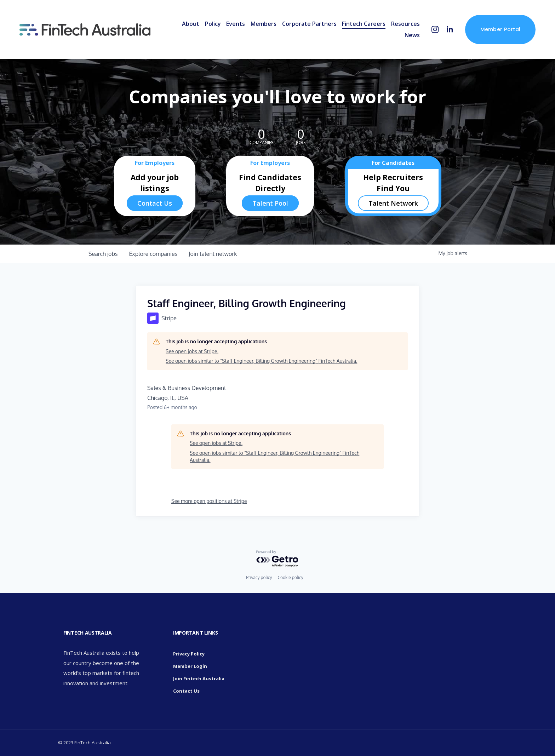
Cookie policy (290, 577)
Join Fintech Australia (199, 678)
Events (233, 25)
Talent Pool (270, 203)
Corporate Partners (307, 25)
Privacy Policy (189, 654)
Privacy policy (259, 577)
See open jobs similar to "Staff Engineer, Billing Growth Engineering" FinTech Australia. (261, 361)
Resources (403, 25)
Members (261, 25)
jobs (103, 254)
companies (153, 254)
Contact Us (155, 203)
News (410, 37)
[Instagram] (433, 31)
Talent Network (393, 203)
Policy (210, 25)
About (188, 25)
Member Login (190, 666)
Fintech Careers (361, 25)
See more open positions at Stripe (209, 501)
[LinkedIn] (447, 31)
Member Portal (498, 31)
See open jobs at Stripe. (192, 351)
